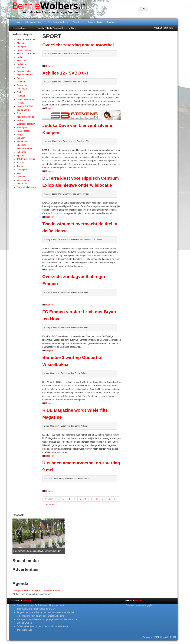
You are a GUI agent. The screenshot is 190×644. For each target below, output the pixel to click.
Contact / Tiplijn (95, 22)
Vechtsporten (23, 170)
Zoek (143, 8)
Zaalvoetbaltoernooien (27, 187)
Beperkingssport (24, 50)
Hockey (20, 103)
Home (18, 22)
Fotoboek (112, 22)
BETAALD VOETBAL (27, 54)
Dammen (21, 82)
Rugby (20, 134)
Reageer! (50, 66)
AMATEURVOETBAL (27, 40)
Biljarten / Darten (25, 75)
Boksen (20, 78)
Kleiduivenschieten (26, 117)
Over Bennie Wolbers (58, 22)
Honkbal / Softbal (25, 106)
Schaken (21, 138)
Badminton (22, 64)
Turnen (20, 166)
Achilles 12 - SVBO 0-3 (65, 73)
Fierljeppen (22, 89)
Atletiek (20, 43)
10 (109, 499)
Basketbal (22, 68)
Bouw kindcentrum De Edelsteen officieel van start (40, 605)
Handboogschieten (26, 99)
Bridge (20, 57)
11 (115, 499)
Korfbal (20, 120)
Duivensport (22, 85)
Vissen (20, 173)
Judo (19, 113)
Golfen (20, 92)
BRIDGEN (22, 61)
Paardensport (23, 131)
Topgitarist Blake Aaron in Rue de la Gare (56, 28)
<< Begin (49, 499)
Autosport (21, 47)
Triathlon (21, 163)
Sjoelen (20, 156)
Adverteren (78, 22)
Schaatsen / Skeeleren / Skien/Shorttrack (25, 145)
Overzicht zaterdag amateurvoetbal (78, 45)
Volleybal (21, 177)
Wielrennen (22, 184)
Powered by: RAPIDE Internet (155, 637)
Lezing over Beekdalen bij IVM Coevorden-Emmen (36, 591)
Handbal (21, 96)
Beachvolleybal (24, 71)
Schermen (22, 152)
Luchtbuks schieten (26, 124)
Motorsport (22, 127)
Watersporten (23, 180)
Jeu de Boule (23, 110)
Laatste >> (49, 504)
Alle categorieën (34, 22)
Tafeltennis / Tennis (26, 159)
